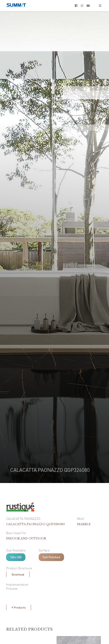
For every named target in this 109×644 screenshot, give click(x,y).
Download (18, 574)
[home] (16, 6)
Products (19, 607)
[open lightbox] (8, 595)
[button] (100, 6)
